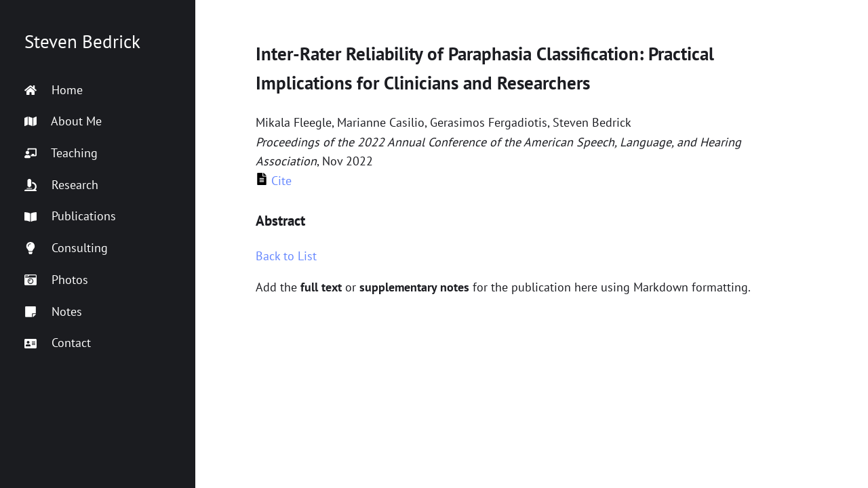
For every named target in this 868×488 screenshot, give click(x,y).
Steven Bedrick (82, 41)
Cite (274, 181)
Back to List (286, 256)
